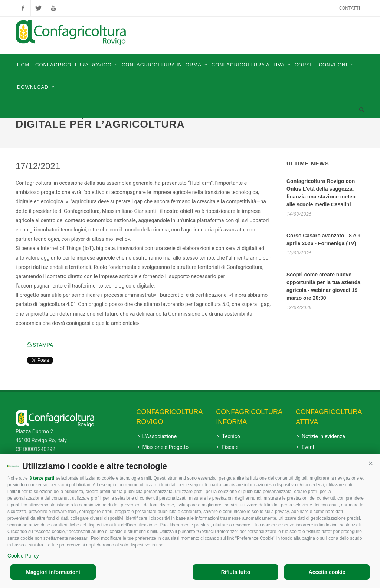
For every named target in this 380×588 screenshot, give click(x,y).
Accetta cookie (327, 572)
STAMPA (40, 345)
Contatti (350, 8)
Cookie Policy (23, 556)
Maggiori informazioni (53, 572)
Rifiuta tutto (236, 572)
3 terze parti (42, 478)
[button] (371, 463)
